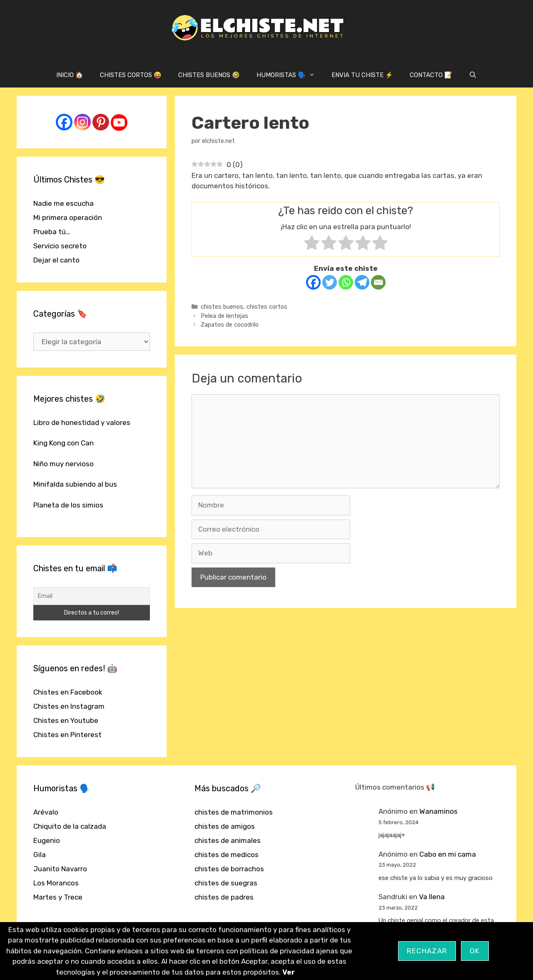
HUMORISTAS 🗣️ (290, 75)
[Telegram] (362, 282)
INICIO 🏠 (70, 75)
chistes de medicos (227, 855)
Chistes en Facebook (68, 692)
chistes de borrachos (229, 869)
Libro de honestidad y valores (82, 422)
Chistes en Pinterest (67, 735)
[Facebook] (313, 282)
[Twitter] (330, 282)
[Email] (378, 282)
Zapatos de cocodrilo (230, 325)
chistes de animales (228, 840)
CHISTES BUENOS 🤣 (209, 75)
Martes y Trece (58, 897)
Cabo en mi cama (448, 854)
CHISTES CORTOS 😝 (131, 75)
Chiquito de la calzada (70, 826)
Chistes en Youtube (66, 720)
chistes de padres (224, 897)
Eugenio (47, 840)
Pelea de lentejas (224, 316)
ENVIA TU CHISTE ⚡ (362, 75)
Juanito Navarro (60, 869)
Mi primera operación (68, 217)
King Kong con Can (64, 443)
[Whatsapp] (346, 282)
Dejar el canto (56, 260)
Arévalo (46, 812)
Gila (40, 855)
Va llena (432, 897)
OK (475, 951)
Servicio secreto (60, 246)
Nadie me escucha (64, 203)
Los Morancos (56, 883)
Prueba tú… (52, 232)
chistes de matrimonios (234, 812)
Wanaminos (438, 811)
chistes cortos (267, 307)
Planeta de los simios (68, 505)
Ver (289, 972)
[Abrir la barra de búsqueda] (473, 75)
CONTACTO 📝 (431, 75)
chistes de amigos (225, 826)
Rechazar (427, 951)
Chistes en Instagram (69, 706)
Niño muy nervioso (64, 464)
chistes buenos (222, 307)
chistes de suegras (226, 883)
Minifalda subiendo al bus (75, 484)
